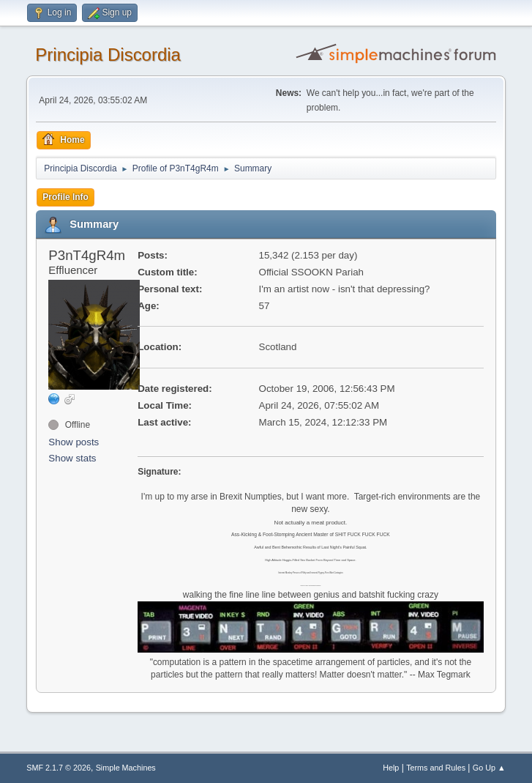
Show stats (72, 458)
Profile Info (65, 197)
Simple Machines (126, 768)
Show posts (74, 442)
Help (391, 768)
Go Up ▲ (489, 768)
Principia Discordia (108, 55)
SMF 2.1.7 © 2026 (59, 768)
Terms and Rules (436, 768)
